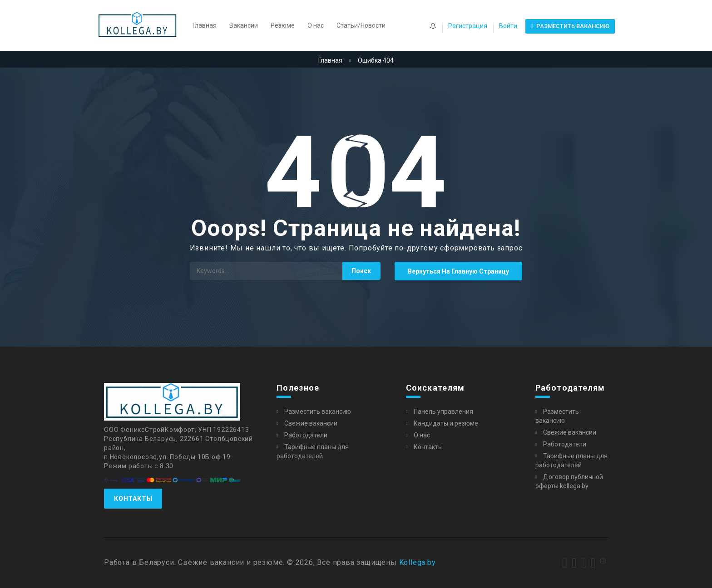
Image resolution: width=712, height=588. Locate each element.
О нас (316, 25)
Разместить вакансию (318, 412)
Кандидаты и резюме (446, 423)
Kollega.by (418, 562)
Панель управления (443, 412)
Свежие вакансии (311, 423)
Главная (205, 25)
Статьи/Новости (361, 25)
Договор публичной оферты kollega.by (569, 481)
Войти (508, 26)
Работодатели (306, 435)
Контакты (133, 499)
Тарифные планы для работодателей (313, 451)
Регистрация (468, 26)
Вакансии (244, 25)
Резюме (283, 25)
